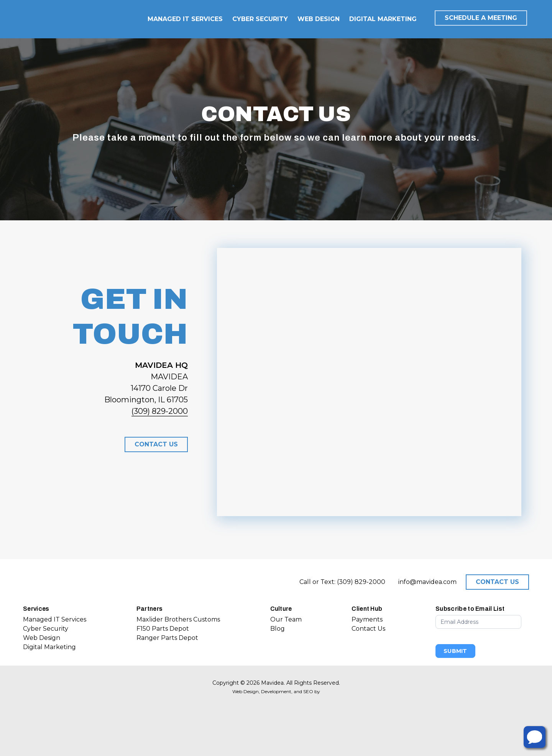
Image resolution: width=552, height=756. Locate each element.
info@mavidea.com (427, 582)
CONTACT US (497, 582)
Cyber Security (46, 629)
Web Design (42, 638)
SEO (308, 691)
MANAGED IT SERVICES (185, 19)
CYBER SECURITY (260, 19)
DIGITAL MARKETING (383, 19)
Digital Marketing (49, 647)
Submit (455, 651)
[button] (156, 444)
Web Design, (246, 691)
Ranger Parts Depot (167, 638)
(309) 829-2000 (160, 411)
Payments (367, 619)
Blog (278, 629)
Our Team (286, 619)
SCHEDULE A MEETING (481, 18)
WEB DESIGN (319, 19)
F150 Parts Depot (163, 629)
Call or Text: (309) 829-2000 (342, 582)
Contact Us (368, 629)
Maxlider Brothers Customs (178, 619)
